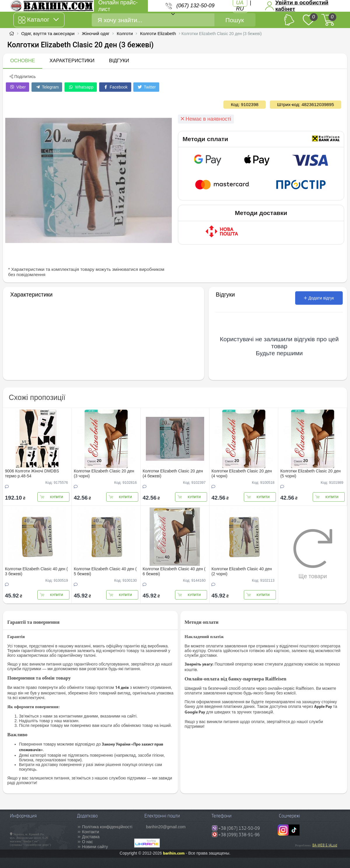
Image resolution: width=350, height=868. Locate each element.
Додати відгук (319, 298)
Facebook (115, 87)
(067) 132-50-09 (195, 6)
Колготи (125, 33)
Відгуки (119, 61)
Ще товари (313, 554)
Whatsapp (81, 87)
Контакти (90, 832)
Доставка (91, 837)
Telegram (47, 87)
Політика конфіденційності (107, 827)
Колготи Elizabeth (158, 33)
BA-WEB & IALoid (325, 845)
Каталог (38, 20)
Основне (23, 61)
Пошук (235, 20)
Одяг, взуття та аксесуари (48, 33)
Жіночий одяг (96, 33)
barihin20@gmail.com (166, 827)
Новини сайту (95, 847)
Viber (17, 87)
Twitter (146, 87)
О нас (87, 842)
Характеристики (72, 61)
